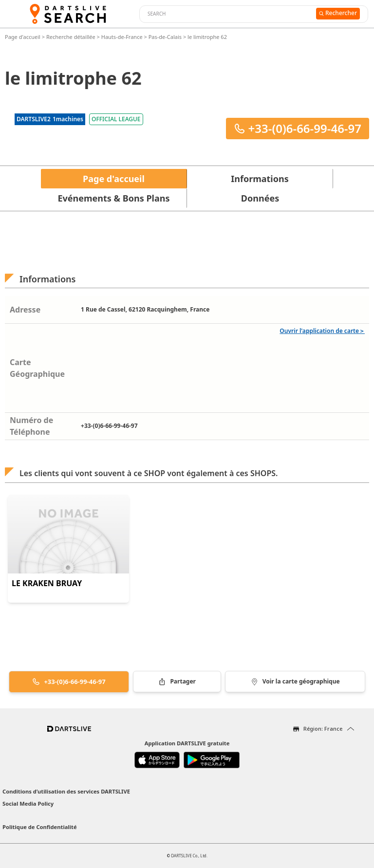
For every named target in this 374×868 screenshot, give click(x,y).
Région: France (323, 729)
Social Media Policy (28, 803)
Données (260, 198)
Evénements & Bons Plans (114, 198)
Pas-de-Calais (165, 37)
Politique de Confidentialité (40, 827)
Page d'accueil (23, 37)
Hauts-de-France (122, 37)
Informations (260, 179)
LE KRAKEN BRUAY (47, 583)
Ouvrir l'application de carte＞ (322, 331)
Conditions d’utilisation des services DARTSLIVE (66, 791)
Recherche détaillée (72, 37)
